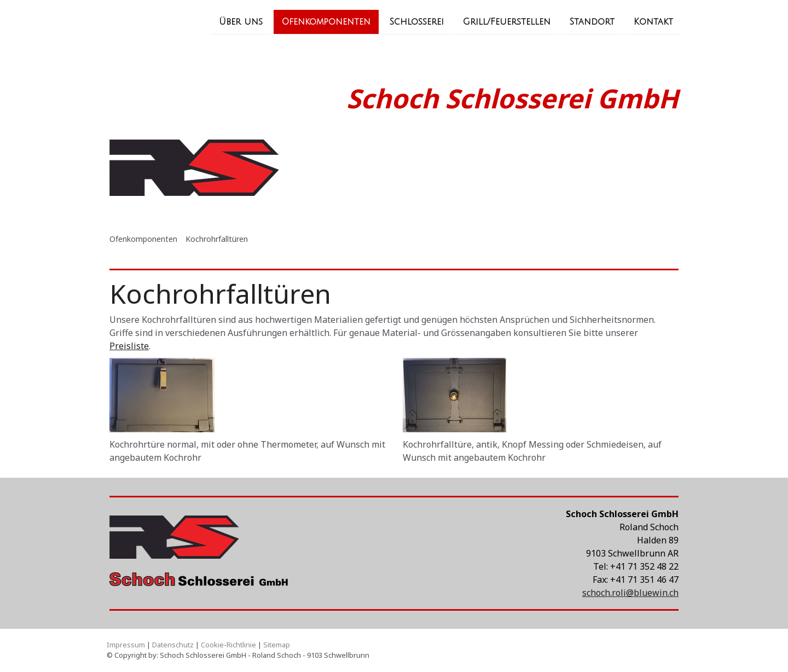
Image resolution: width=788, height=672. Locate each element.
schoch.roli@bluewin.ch (630, 593)
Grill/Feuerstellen (507, 21)
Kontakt (653, 21)
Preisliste (129, 346)
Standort (592, 21)
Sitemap (277, 645)
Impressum (126, 645)
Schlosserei (417, 21)
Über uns (241, 21)
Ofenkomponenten (326, 21)
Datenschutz (173, 645)
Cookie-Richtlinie (228, 645)
